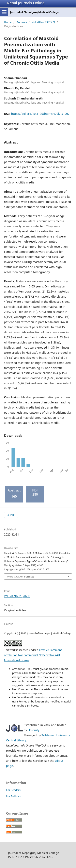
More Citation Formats (21, 576)
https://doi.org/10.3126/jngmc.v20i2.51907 (40, 114)
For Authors (13, 796)
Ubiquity (34, 730)
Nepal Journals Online (26, 3)
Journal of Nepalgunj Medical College (35, 12)
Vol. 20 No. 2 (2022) (43, 22)
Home (8, 22)
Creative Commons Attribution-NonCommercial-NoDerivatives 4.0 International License (33, 655)
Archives (22, 22)
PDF (12, 515)
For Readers (13, 790)
